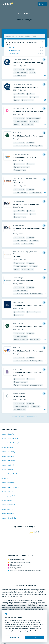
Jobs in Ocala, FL (7, 509)
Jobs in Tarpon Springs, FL (10, 438)
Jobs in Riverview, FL (8, 505)
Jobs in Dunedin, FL (8, 465)
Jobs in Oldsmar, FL (8, 456)
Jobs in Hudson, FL (8, 469)
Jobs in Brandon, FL (8, 500)
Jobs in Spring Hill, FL (8, 496)
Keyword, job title (8, 33)
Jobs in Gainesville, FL (9, 518)
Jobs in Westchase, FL (9, 461)
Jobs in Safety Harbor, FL (10, 474)
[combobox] (24, 36)
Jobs (20, 13)
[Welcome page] (7, 4)
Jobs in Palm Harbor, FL (9, 452)
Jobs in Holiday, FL (8, 434)
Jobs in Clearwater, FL (9, 483)
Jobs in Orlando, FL (8, 514)
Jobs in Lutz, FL (6, 478)
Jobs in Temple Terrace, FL (10, 487)
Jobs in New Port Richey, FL (10, 443)
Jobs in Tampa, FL (7, 492)
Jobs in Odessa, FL (8, 447)
